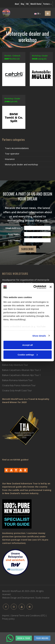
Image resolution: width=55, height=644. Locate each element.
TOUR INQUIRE (42, 638)
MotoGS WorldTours (15, 274)
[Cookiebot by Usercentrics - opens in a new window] (35, 287)
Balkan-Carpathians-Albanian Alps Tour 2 (21, 370)
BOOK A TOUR (24, 638)
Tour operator (12, 154)
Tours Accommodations (17, 148)
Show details (39, 336)
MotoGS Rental (36, 4)
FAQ (27, 4)
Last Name (14, 240)
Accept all (27, 345)
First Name (14, 234)
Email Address (14, 228)
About (17, 4)
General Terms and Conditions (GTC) (28, 616)
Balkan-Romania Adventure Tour (17, 380)
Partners (47, 4)
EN (38, 13)
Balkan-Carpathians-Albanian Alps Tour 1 (21, 375)
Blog (22, 4)
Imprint (6, 616)
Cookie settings (28, 355)
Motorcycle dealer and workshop (21, 164)
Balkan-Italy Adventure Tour (15, 365)
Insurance (10, 159)
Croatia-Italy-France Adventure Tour (19, 385)
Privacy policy (8, 619)
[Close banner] (51, 287)
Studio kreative (42, 598)
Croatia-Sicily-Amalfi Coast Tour (17, 391)
